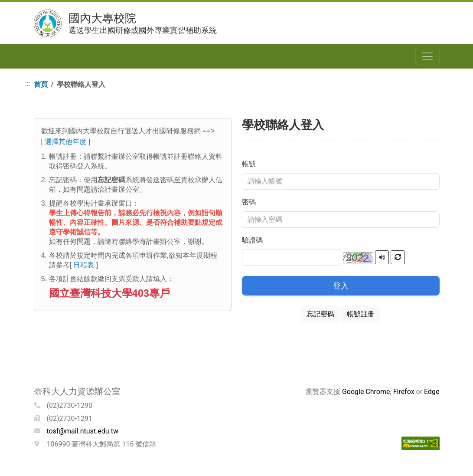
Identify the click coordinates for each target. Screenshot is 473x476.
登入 (341, 286)
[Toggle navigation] (427, 56)
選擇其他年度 (65, 142)
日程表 (84, 265)
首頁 (41, 84)
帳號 (249, 164)
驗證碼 (252, 240)
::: (32, 56)
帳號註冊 (361, 314)
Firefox (404, 392)
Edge (432, 392)
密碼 (249, 202)
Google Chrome (366, 392)
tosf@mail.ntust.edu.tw (83, 431)
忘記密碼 (320, 314)
